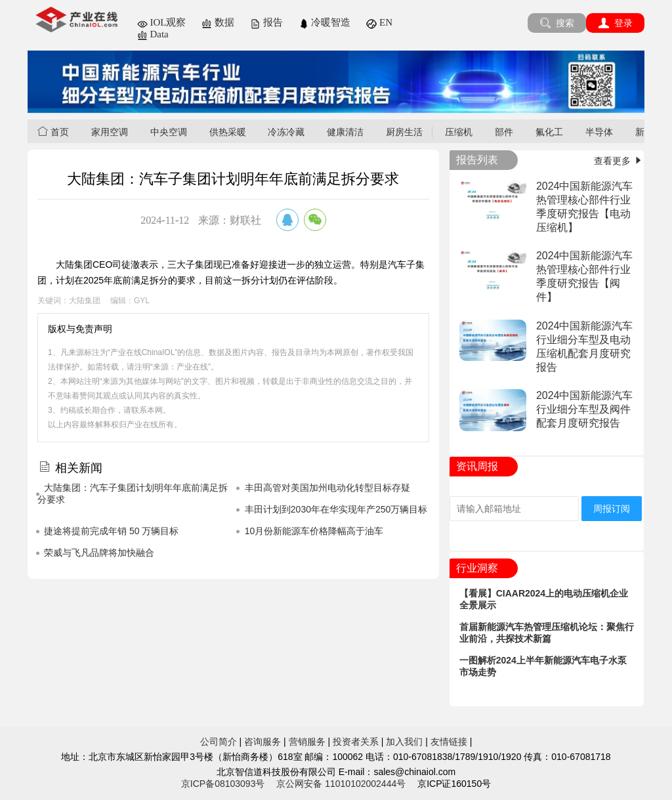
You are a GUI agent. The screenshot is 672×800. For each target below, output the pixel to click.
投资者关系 (356, 742)
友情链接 (449, 742)
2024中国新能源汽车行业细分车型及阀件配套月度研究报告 (585, 409)
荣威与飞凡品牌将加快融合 (99, 553)
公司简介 (219, 742)
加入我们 (404, 742)
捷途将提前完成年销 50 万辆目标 (111, 531)
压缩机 (459, 132)
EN (379, 22)
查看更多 (619, 161)
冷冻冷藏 (286, 132)
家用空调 (110, 132)
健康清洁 (345, 132)
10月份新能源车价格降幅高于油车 (314, 531)
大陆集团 (85, 301)
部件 (504, 132)
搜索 (557, 23)
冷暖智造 (325, 22)
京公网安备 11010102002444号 (341, 784)
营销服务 (307, 742)
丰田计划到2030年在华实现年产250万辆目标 (336, 509)
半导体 (599, 132)
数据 (218, 22)
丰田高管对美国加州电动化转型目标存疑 (327, 488)
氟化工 (549, 132)
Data (153, 34)
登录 (615, 23)
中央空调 (169, 132)
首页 (53, 132)
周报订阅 (612, 509)
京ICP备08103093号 (223, 784)
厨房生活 (404, 132)
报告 (266, 22)
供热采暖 (228, 132)
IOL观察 (162, 22)
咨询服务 (262, 742)
